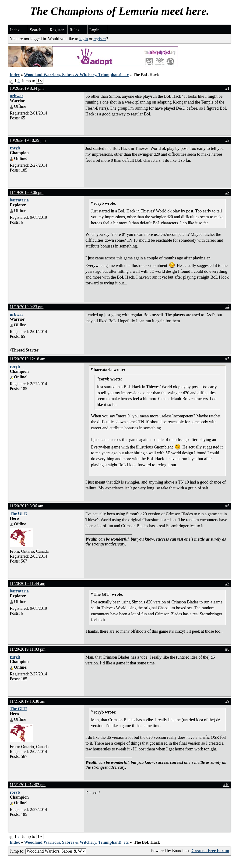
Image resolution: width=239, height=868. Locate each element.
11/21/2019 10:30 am (27, 701)
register (100, 39)
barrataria (19, 200)
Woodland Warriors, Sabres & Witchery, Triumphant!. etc (76, 75)
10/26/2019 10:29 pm (28, 140)
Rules (74, 30)
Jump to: (48, 851)
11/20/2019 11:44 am (27, 584)
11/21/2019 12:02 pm (28, 785)
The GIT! (18, 513)
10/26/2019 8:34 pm (27, 88)
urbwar (17, 96)
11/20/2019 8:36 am (26, 506)
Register (57, 30)
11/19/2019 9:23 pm (26, 307)
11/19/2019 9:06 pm (26, 193)
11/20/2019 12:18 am (27, 359)
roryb (15, 148)
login (83, 39)
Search (36, 30)
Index (15, 30)
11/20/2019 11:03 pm (28, 649)
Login (94, 30)
